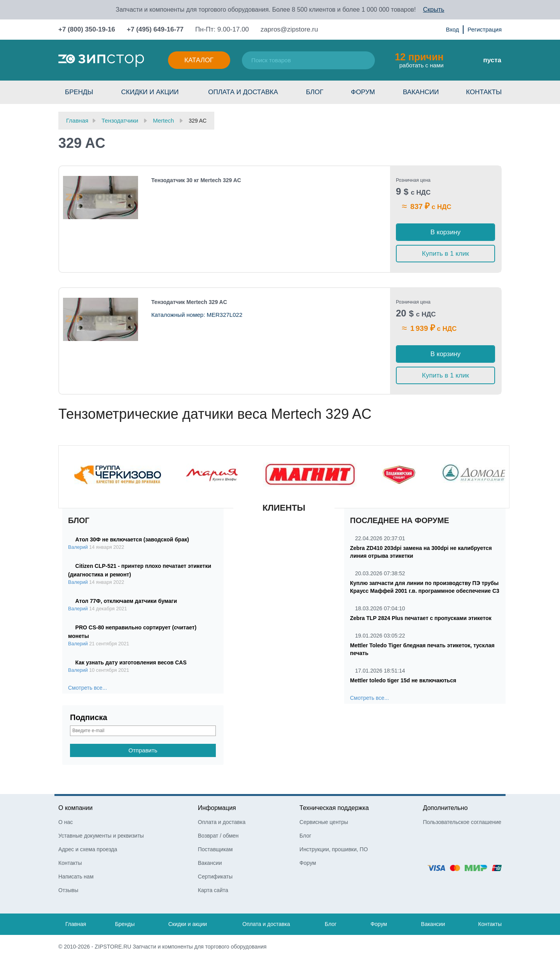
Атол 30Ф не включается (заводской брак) (132, 539)
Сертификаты (215, 877)
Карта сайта (213, 890)
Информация (217, 808)
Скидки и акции (150, 92)
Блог (315, 92)
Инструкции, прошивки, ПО (334, 849)
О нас (66, 822)
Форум (363, 92)
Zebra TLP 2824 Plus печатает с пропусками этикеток (421, 618)
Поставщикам (215, 849)
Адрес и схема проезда (88, 849)
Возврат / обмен (218, 836)
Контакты (484, 92)
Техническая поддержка (334, 808)
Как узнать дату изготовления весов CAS (131, 662)
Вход (452, 29)
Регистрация (485, 29)
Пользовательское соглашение (462, 822)
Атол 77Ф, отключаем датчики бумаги (126, 601)
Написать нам (76, 877)
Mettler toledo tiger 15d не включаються (403, 680)
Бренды (79, 92)
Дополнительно (445, 808)
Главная (76, 924)
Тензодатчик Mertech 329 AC (189, 302)
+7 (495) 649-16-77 (155, 29)
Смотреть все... (87, 688)
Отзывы (68, 890)
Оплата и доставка (243, 92)
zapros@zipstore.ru (289, 29)
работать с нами (419, 60)
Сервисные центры (324, 822)
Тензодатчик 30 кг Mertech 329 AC (196, 180)
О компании (75, 808)
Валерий (78, 547)
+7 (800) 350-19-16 (87, 29)
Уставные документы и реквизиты (101, 836)
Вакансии (421, 92)
